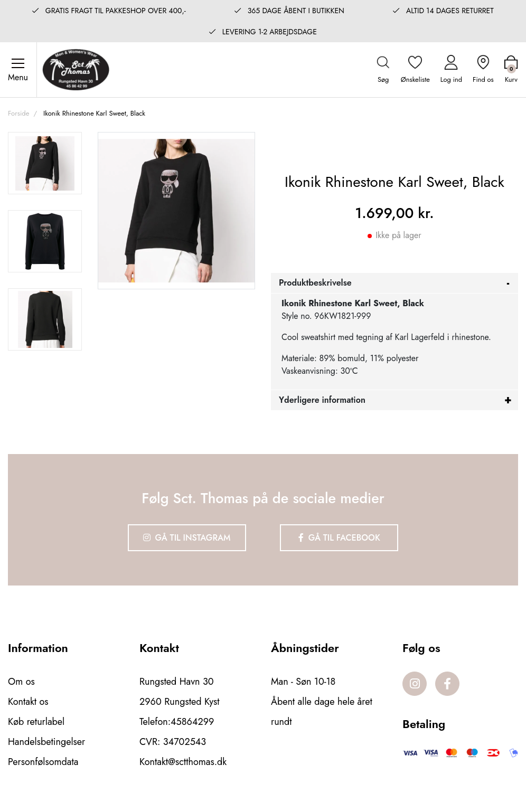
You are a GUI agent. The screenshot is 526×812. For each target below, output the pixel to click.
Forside (18, 113)
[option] (45, 163)
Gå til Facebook (339, 538)
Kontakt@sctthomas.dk (183, 762)
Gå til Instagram (187, 538)
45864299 (192, 722)
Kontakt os (28, 702)
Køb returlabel (36, 722)
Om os (21, 682)
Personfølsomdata (43, 762)
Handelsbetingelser (46, 742)
